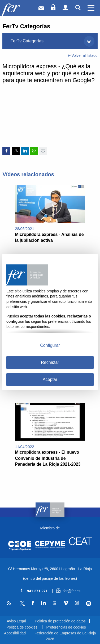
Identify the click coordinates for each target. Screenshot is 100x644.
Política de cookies (22, 627)
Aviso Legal (16, 621)
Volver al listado (83, 55)
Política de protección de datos (60, 621)
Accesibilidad (15, 633)
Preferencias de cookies (66, 627)
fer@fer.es (68, 591)
